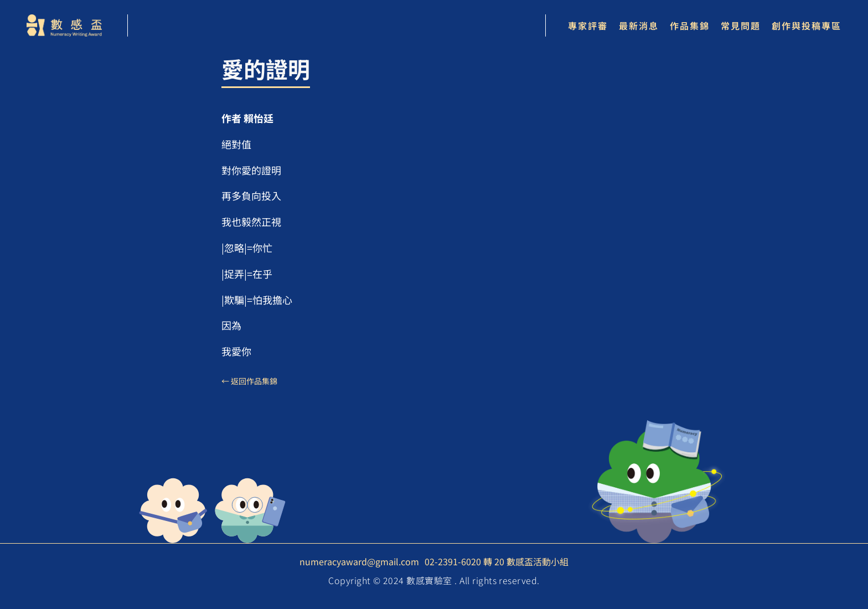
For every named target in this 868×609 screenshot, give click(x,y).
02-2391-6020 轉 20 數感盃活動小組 (497, 561)
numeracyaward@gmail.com (359, 561)
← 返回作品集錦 (249, 381)
